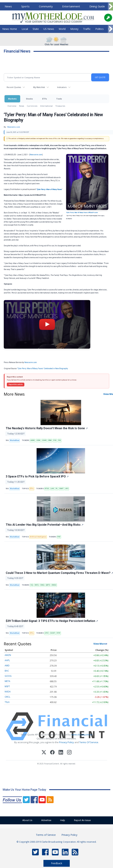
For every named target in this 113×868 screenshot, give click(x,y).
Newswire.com (36, 155)
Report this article (16, 384)
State (36, 29)
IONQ (42, 585)
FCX (55, 440)
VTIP (58, 633)
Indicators (62, 87)
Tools (59, 99)
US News (49, 29)
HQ (32, 585)
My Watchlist (39, 87)
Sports (25, 6)
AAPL (7, 660)
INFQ (36, 585)
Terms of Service (46, 835)
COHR (44, 440)
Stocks (29, 99)
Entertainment (71, 6)
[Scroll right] (110, 7)
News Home (10, 29)
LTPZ (47, 633)
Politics (99, 29)
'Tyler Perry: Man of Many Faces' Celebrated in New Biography (43, 369)
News (8, 6)
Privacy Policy (67, 742)
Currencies (32, 106)
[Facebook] (52, 753)
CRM (50, 440)
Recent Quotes (14, 87)
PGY (59, 537)
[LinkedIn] (61, 753)
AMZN (8, 655)
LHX (52, 489)
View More (100, 644)
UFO (67, 489)
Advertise (46, 820)
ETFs (45, 99)
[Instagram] (69, 753)
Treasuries (60, 106)
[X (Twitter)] (44, 753)
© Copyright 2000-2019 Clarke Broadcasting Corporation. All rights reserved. (56, 842)
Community (46, 6)
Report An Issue (84, 820)
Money (74, 29)
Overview (12, 106)
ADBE (33, 440)
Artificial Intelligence (38, 537)
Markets (12, 99)
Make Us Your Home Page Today (24, 790)
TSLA (7, 702)
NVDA (8, 692)
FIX (59, 440)
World (62, 29)
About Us (26, 820)
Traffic (87, 29)
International (46, 106)
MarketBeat (15, 440)
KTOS (47, 489)
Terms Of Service (89, 742)
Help (63, 820)
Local (25, 29)
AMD (7, 666)
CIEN (38, 440)
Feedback (57, 863)
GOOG (8, 676)
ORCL (7, 697)
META (7, 681)
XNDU (54, 585)
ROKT (61, 489)
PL (57, 489)
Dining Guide (97, 6)
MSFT (7, 686)
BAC (7, 671)
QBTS (48, 585)
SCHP (53, 633)
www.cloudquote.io (82, 735)
